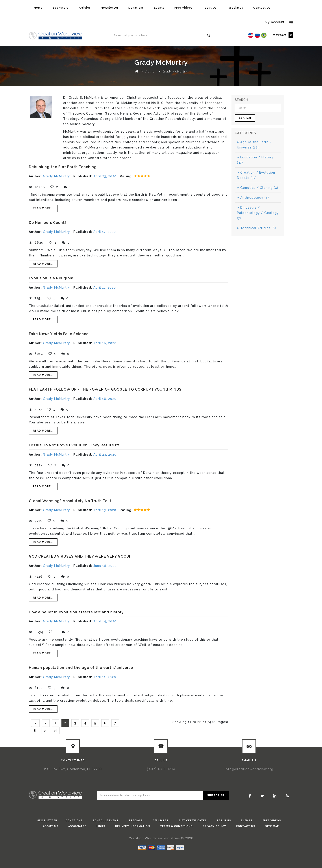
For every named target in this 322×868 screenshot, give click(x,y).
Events (159, 8)
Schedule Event (106, 821)
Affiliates (161, 821)
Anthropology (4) (253, 198)
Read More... (43, 208)
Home (38, 8)
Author (151, 71)
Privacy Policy (214, 826)
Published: (83, 176)
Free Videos (183, 8)
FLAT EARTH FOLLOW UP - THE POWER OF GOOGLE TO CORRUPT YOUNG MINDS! (106, 389)
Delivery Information (133, 826)
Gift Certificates (193, 821)
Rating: (126, 176)
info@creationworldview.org (249, 769)
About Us (210, 8)
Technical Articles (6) (256, 228)
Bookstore (61, 8)
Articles (85, 8)
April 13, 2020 (105, 510)
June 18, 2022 (105, 566)
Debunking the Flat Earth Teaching (63, 167)
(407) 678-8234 (161, 769)
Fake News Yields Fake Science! (59, 334)
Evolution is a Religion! (51, 278)
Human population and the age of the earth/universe (81, 668)
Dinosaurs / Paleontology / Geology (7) (258, 213)
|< (35, 723)
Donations (136, 8)
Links (101, 826)
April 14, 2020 (105, 621)
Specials (136, 821)
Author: (35, 176)
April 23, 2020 (105, 176)
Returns (224, 821)
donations (74, 821)
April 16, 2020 (105, 343)
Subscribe (216, 795)
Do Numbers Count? (48, 223)
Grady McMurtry (175, 71)
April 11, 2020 (105, 677)
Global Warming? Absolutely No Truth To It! (71, 501)
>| (55, 731)
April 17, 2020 (105, 232)
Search (208, 35)
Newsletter (110, 8)
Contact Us (262, 8)
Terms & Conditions (176, 826)
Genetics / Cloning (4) (258, 188)
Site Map (272, 826)
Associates (235, 8)
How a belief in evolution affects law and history (76, 612)
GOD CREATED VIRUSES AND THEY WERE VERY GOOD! (80, 556)
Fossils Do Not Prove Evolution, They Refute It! (74, 445)
